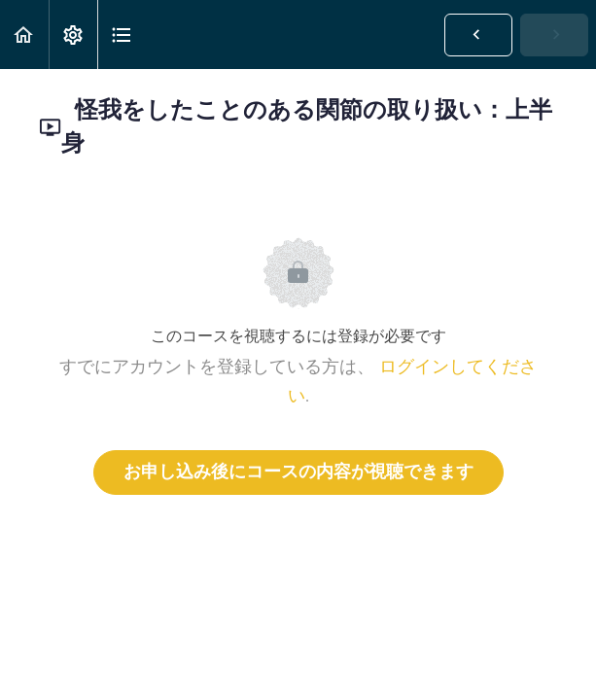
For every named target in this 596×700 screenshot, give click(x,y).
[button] (24, 35)
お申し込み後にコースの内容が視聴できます (298, 472)
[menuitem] (73, 35)
